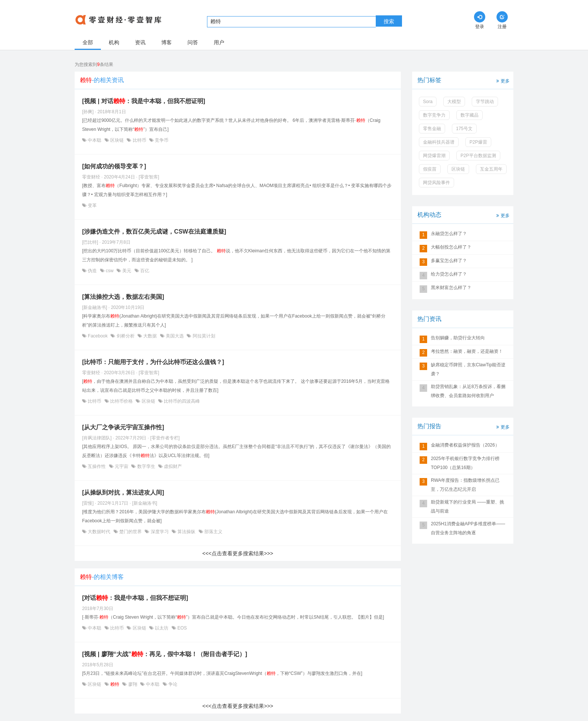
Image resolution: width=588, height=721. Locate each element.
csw (110, 271)
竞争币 (161, 140)
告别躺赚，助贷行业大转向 (458, 338)
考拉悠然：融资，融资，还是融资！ (467, 351)
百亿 (144, 271)
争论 (172, 684)
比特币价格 (122, 401)
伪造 (92, 271)
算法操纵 (187, 532)
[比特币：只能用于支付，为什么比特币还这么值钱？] (153, 362)
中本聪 (95, 140)
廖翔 (133, 684)
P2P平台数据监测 (478, 156)
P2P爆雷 (478, 142)
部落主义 (213, 532)
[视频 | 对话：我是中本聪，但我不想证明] (144, 101)
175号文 (464, 129)
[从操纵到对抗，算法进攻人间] (123, 492)
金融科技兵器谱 (439, 142)
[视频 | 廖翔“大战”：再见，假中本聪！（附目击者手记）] (165, 654)
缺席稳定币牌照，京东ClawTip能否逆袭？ (468, 369)
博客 (166, 42)
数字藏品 (469, 115)
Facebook (98, 336)
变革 (92, 205)
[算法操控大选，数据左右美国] (123, 297)
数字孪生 (146, 466)
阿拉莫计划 (203, 336)
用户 (219, 42)
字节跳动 (485, 102)
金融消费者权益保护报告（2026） (465, 445)
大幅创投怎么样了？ (451, 247)
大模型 (454, 102)
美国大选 (175, 336)
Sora (428, 102)
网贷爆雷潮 (434, 156)
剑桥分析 (125, 336)
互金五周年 (491, 169)
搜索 (389, 21)
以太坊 (162, 628)
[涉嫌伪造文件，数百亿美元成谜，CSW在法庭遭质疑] (154, 232)
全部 (88, 42)
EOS (182, 628)
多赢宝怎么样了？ (449, 261)
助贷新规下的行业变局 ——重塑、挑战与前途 (467, 507)
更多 (502, 80)
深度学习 (160, 532)
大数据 (150, 336)
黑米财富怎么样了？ (451, 288)
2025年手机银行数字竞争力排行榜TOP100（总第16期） (465, 463)
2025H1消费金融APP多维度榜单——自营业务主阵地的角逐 (468, 528)
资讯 (140, 42)
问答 (193, 42)
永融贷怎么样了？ (449, 234)
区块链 (117, 140)
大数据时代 (99, 532)
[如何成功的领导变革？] (114, 166)
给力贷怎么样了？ (449, 274)
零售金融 (432, 129)
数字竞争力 (434, 115)
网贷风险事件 (436, 183)
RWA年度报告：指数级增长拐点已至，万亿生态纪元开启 (465, 485)
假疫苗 (430, 169)
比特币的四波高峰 (181, 401)
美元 (127, 271)
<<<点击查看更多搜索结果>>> (238, 553)
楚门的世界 (131, 532)
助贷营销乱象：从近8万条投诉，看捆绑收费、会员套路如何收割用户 (468, 391)
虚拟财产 (172, 466)
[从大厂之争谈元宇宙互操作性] (123, 427)
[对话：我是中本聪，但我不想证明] (135, 598)
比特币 (139, 140)
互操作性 (97, 466)
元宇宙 (122, 466)
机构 (114, 42)
